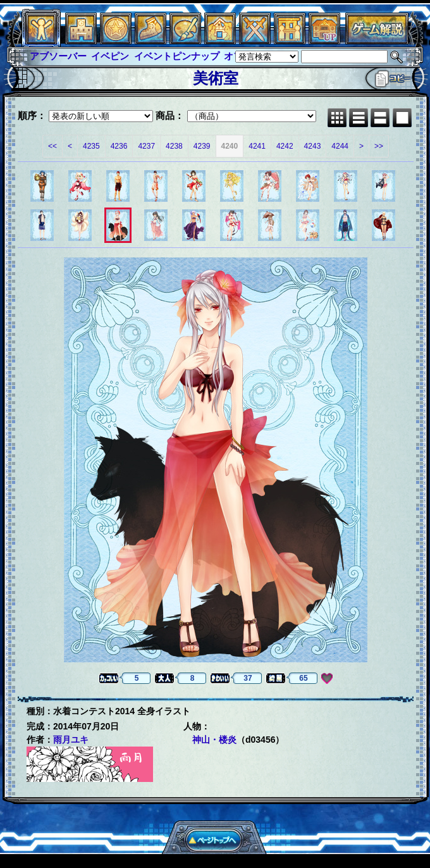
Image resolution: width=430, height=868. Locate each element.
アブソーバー (58, 56)
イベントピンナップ (177, 56)
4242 (285, 146)
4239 (202, 146)
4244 (340, 146)
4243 (313, 146)
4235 (91, 146)
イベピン (110, 56)
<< (52, 146)
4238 (174, 146)
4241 (257, 146)
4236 (119, 146)
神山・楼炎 (214, 740)
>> (379, 146)
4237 (146, 146)
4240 (230, 146)
